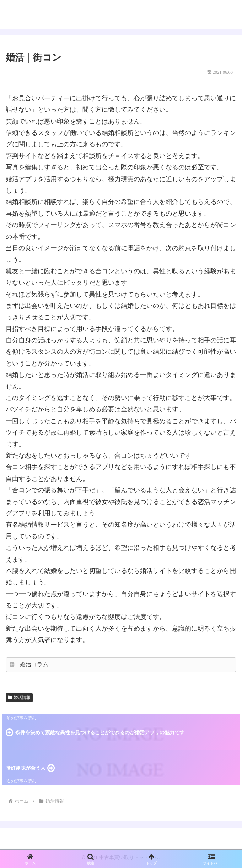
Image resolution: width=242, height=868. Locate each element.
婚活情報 (19, 698)
